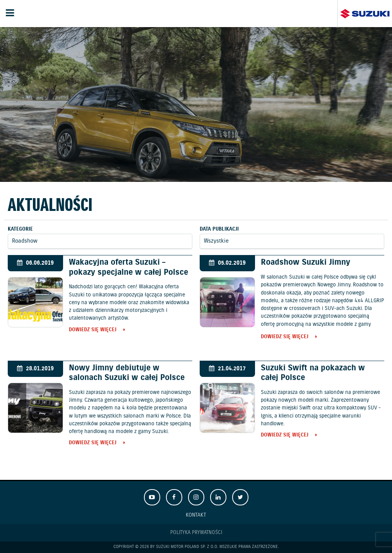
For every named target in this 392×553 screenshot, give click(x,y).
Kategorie (20, 229)
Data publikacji (219, 229)
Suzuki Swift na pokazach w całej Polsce (313, 373)
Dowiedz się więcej (93, 330)
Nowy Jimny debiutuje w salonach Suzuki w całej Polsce (127, 373)
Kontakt (196, 515)
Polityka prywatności (196, 533)
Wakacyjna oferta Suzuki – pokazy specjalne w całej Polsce (128, 267)
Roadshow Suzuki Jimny (306, 262)
